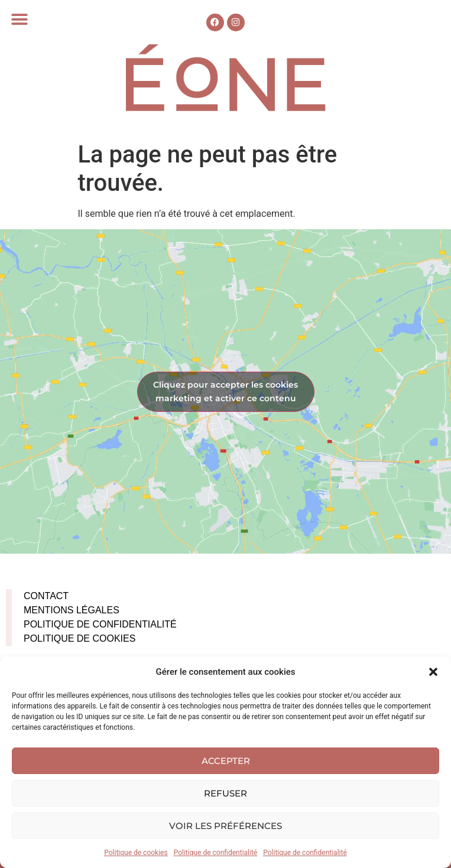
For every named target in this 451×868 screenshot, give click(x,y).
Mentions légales (72, 610)
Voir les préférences (225, 826)
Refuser (225, 793)
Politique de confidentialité (216, 853)
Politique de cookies (136, 853)
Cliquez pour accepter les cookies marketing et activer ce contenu (225, 391)
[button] (433, 672)
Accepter (226, 761)
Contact (46, 596)
